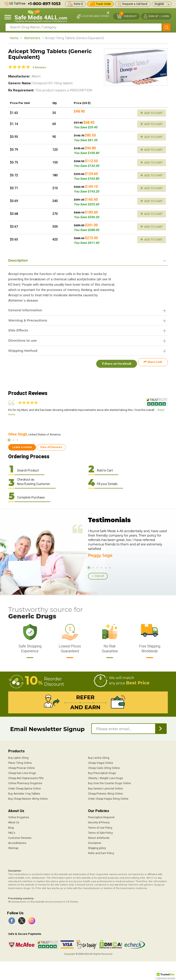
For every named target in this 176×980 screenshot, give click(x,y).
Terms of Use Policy (100, 827)
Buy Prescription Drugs (102, 773)
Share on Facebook (114, 365)
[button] (166, 976)
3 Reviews (39, 67)
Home (14, 38)
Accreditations (17, 843)
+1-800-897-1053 (44, 4)
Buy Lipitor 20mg (18, 757)
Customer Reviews (20, 838)
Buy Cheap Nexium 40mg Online (28, 798)
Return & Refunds (99, 838)
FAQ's (12, 832)
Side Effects (19, 332)
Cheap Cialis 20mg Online (104, 768)
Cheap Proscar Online (22, 768)
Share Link (153, 365)
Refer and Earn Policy (101, 853)
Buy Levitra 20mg (99, 757)
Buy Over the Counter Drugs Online (109, 783)
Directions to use (24, 342)
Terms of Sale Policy (100, 832)
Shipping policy (97, 848)
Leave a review (22, 447)
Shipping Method (24, 353)
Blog (11, 827)
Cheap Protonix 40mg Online (105, 793)
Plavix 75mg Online (20, 762)
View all (99, 576)
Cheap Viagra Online (101, 762)
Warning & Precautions (30, 321)
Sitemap (13, 848)
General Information (27, 311)
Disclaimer (95, 843)
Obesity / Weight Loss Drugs (106, 778)
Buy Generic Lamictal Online (105, 788)
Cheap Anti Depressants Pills (26, 778)
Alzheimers (32, 38)
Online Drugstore (19, 817)
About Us (14, 822)
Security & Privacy (99, 822)
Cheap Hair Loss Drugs (22, 773)
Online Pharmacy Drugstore (25, 783)
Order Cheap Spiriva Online (24, 788)
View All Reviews (51, 447)
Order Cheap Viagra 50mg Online (108, 798)
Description (19, 261)
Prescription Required (101, 817)
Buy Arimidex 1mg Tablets (24, 793)
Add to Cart (152, 113)
